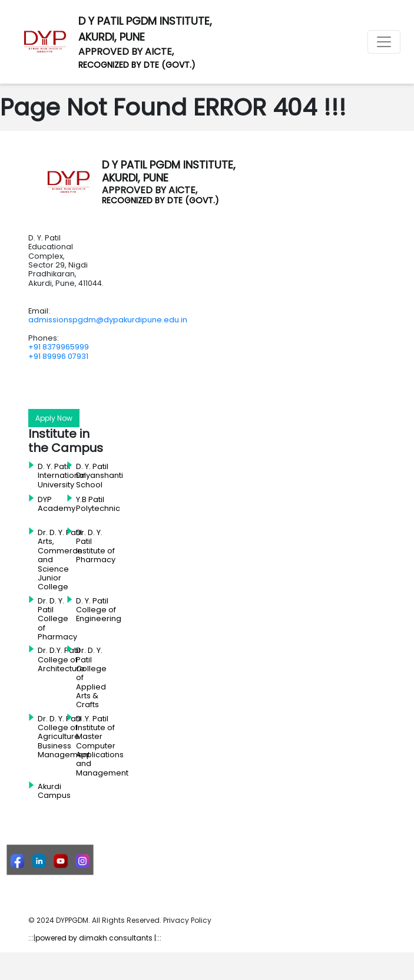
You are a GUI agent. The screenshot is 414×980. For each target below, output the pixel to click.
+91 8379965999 (59, 347)
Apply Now (54, 418)
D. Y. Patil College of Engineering (99, 610)
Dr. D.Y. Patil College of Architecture (61, 660)
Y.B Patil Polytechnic (98, 504)
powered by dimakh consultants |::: (98, 938)
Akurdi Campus (54, 791)
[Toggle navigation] (384, 42)
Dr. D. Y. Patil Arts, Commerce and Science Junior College (60, 560)
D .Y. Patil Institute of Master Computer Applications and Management (102, 746)
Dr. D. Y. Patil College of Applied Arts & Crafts (91, 677)
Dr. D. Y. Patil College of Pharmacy (57, 619)
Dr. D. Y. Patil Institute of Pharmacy (96, 546)
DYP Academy (57, 504)
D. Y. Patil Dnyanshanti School (100, 476)
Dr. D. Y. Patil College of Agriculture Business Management (64, 737)
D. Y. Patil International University (62, 476)
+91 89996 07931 (58, 356)
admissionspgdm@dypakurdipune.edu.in (108, 320)
